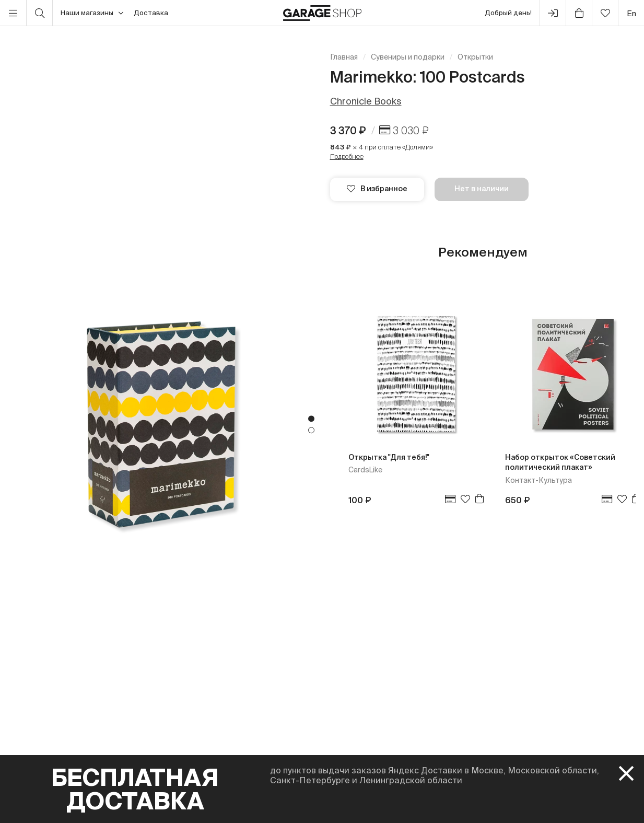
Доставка (151, 13)
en (631, 13)
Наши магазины (92, 13)
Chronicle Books (366, 101)
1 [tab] (311, 419)
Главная (344, 57)
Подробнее (347, 157)
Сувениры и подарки (408, 57)
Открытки (475, 57)
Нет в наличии (482, 189)
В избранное (377, 189)
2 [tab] (311, 431)
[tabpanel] (161, 425)
